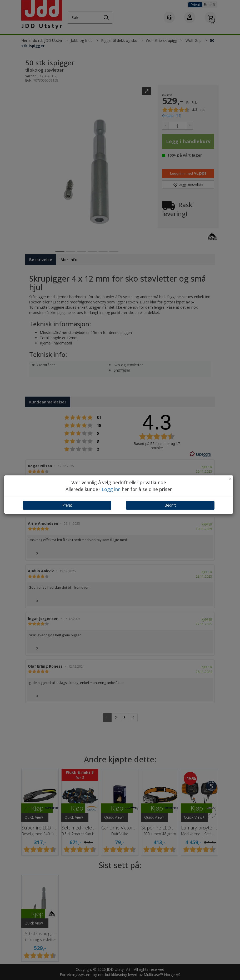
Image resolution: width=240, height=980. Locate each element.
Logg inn (111, 489)
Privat (67, 505)
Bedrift (170, 505)
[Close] (230, 479)
